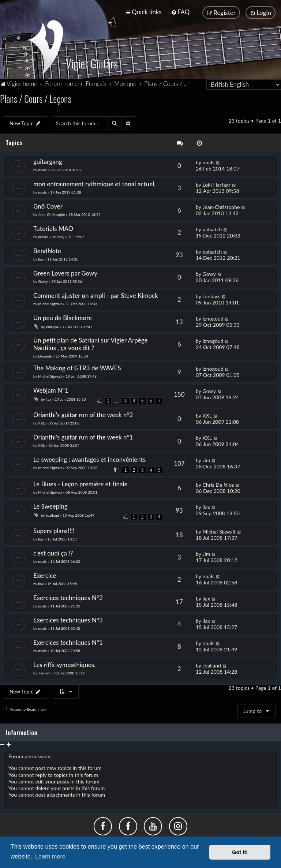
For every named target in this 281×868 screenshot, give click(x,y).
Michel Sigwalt (50, 302)
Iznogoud (213, 317)
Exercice (45, 574)
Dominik (45, 354)
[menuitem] (180, 12)
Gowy (43, 280)
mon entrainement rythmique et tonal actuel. (94, 182)
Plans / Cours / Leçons (36, 97)
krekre (43, 235)
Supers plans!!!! (54, 529)
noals (42, 168)
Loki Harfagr (216, 183)
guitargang (48, 160)
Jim (206, 458)
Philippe (52, 325)
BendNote (47, 249)
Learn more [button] (50, 856)
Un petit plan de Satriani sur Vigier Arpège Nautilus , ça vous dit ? (91, 342)
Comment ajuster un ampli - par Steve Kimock (96, 294)
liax (41, 257)
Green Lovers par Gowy (65, 271)
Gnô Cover (48, 205)
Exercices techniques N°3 (68, 618)
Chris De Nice (218, 483)
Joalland (52, 513)
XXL (41, 421)
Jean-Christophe (51, 213)
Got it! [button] (240, 852)
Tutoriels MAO (53, 227)
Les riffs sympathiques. (64, 663)
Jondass (211, 294)
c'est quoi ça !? (53, 551)
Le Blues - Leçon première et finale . (82, 482)
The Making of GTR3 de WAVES (77, 366)
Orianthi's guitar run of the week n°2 (83, 413)
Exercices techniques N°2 (68, 596)
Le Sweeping (50, 504)
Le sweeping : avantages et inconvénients (90, 458)
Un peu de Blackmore (63, 316)
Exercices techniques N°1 (68, 641)
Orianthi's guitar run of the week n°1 (83, 435)
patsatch (212, 228)
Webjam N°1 (52, 388)
